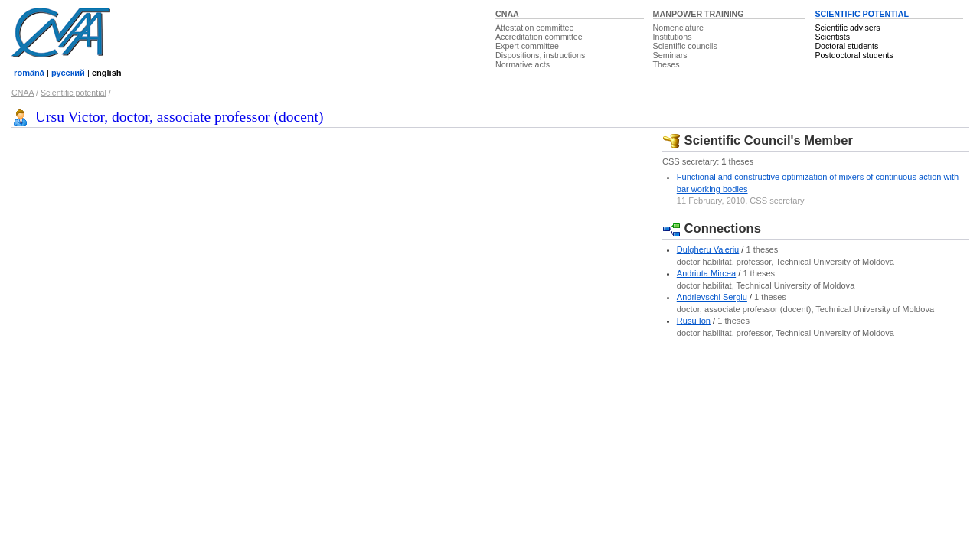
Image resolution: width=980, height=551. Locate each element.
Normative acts (523, 64)
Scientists (832, 37)
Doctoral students (846, 46)
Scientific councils (685, 46)
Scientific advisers (847, 28)
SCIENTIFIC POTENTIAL (862, 14)
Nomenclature (678, 28)
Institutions (673, 37)
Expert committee (527, 46)
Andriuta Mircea (706, 273)
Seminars (670, 55)
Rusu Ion (694, 321)
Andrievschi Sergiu (712, 297)
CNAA (507, 14)
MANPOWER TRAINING (699, 14)
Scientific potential (73, 93)
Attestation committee (534, 28)
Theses (666, 64)
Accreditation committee (539, 37)
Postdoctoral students (854, 55)
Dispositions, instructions (540, 55)
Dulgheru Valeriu (708, 249)
